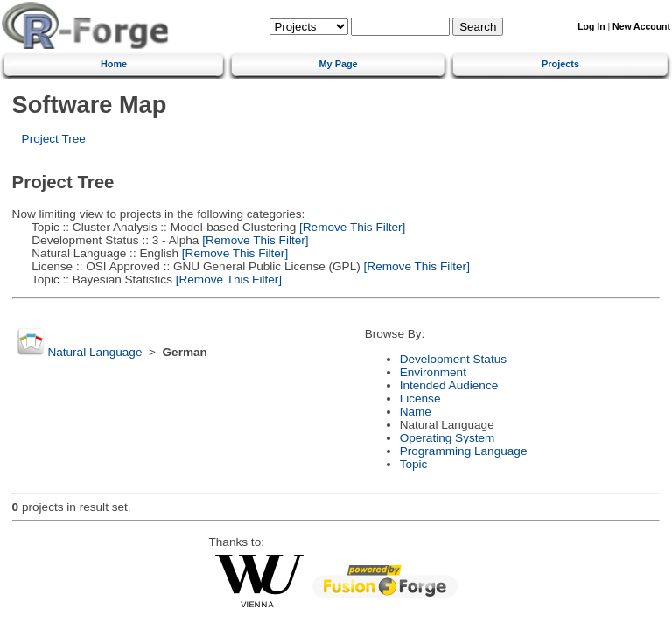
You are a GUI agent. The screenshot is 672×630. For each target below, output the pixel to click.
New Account (641, 27)
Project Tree (54, 139)
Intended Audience (449, 385)
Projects (560, 64)
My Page (339, 64)
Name (416, 412)
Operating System (448, 438)
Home (114, 64)
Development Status (453, 359)
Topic (414, 464)
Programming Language (464, 451)
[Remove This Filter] (350, 227)
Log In (591, 27)
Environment (433, 372)
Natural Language (94, 352)
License (420, 399)
